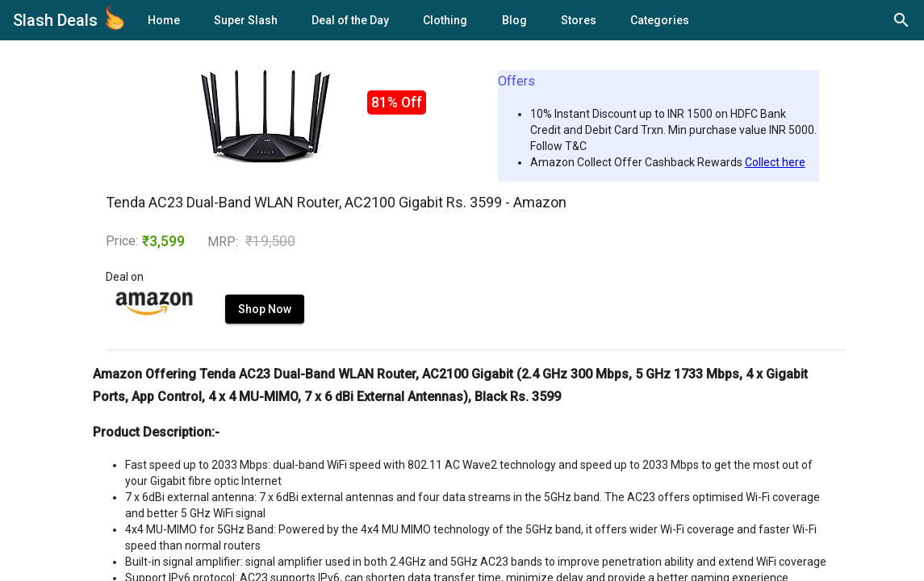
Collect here (775, 162)
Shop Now (265, 309)
